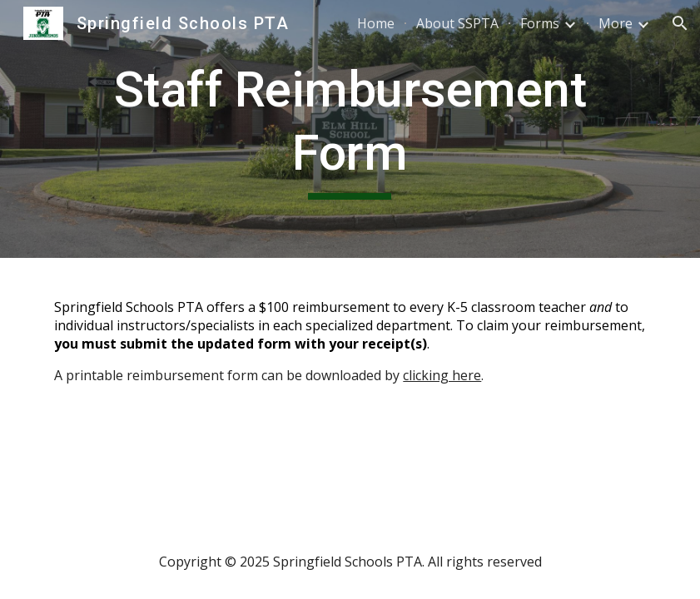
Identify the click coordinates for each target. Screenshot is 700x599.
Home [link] (376, 23)
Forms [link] (540, 23)
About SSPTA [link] (457, 23)
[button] (680, 23)
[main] (350, 129)
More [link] (616, 23)
